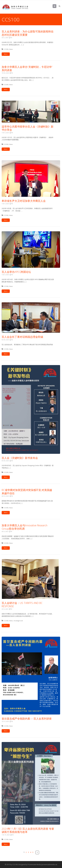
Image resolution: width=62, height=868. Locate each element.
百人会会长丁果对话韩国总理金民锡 (22, 337)
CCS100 (6, 49)
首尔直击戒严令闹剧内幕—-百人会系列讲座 (27, 718)
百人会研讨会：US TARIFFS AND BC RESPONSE (22, 604)
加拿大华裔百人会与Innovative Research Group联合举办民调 (25, 527)
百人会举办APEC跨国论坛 (16, 272)
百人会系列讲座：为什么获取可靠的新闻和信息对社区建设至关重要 (28, 33)
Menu (56, 6)
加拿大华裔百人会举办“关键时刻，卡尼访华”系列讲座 (27, 68)
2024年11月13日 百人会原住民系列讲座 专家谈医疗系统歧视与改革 (28, 830)
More (6, 54)
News (11, 49)
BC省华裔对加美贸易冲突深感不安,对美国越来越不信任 (27, 492)
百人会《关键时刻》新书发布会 (20, 458)
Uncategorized (18, 621)
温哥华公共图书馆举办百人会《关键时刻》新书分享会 (28, 128)
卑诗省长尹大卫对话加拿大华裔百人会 (24, 201)
